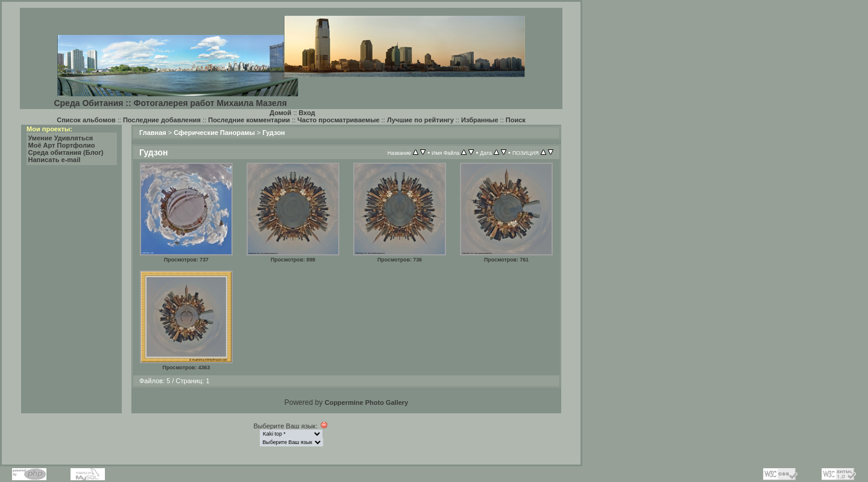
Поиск (516, 120)
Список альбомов (86, 120)
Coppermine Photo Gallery (366, 402)
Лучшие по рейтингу (420, 120)
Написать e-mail (55, 160)
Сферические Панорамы (214, 133)
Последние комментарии (249, 120)
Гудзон (273, 133)
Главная (153, 133)
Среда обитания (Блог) (66, 152)
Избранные (480, 120)
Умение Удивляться (61, 138)
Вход (307, 113)
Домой (280, 113)
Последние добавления (162, 120)
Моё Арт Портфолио (62, 145)
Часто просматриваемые (338, 120)
